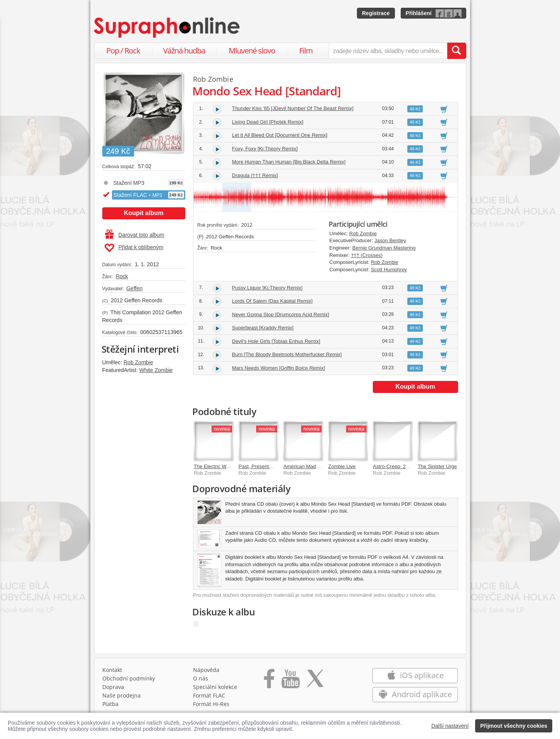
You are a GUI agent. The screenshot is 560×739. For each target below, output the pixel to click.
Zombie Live (342, 466)
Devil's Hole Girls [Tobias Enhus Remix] (276, 341)
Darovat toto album (135, 235)
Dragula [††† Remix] (255, 175)
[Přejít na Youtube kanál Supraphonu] (290, 681)
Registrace (376, 13)
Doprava (113, 687)
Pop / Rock (123, 51)
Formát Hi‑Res (211, 704)
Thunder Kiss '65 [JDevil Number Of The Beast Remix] (293, 108)
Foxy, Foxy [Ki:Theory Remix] (265, 149)
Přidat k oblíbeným (134, 248)
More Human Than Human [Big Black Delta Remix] (289, 162)
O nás (201, 678)
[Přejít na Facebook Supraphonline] (269, 681)
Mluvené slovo (252, 51)
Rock (122, 276)
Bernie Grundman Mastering (384, 248)
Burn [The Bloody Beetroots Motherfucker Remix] (287, 354)
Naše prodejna (121, 695)
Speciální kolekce (215, 687)
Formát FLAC (209, 695)
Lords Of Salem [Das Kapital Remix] (272, 301)
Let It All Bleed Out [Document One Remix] (280, 135)
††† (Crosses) (367, 255)
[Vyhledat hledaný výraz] (457, 51)
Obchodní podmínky (129, 678)
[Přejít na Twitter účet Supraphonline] (315, 681)
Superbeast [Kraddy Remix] (263, 328)
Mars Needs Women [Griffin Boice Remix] (279, 368)
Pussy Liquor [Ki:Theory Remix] (267, 288)
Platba (110, 704)
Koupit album (144, 213)
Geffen (134, 288)
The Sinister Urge (437, 466)
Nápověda (206, 670)
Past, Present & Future (264, 466)
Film (306, 51)
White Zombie (156, 370)
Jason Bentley (390, 240)
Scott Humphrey (389, 270)
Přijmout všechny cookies (514, 726)
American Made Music (308, 466)
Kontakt (112, 670)
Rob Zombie (138, 362)
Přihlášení (419, 13)
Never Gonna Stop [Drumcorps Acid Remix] (281, 314)
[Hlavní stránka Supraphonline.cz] (167, 28)
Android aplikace (415, 694)
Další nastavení (450, 726)
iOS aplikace (415, 675)
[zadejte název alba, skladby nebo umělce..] (388, 51)
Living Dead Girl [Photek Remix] (268, 122)
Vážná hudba (184, 51)
